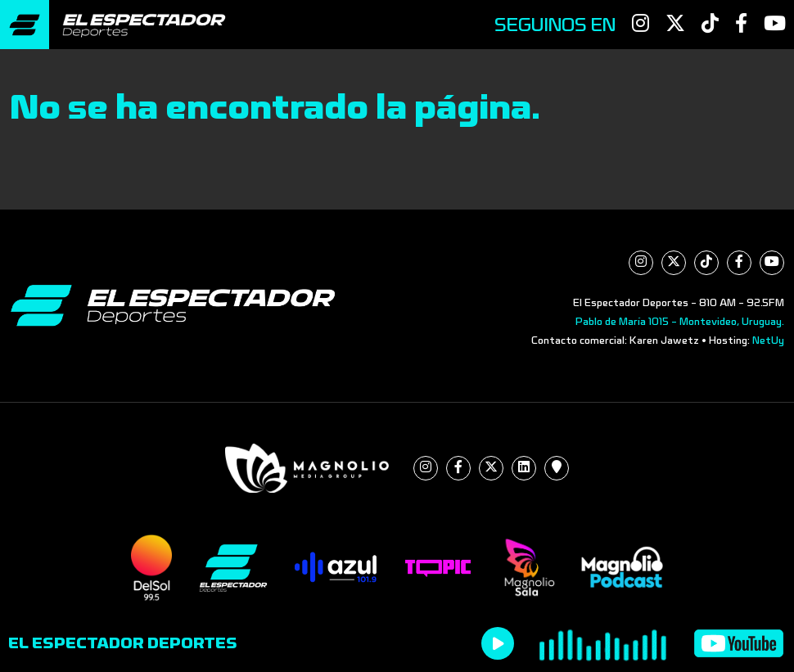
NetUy (768, 341)
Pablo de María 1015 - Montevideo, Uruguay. (680, 322)
